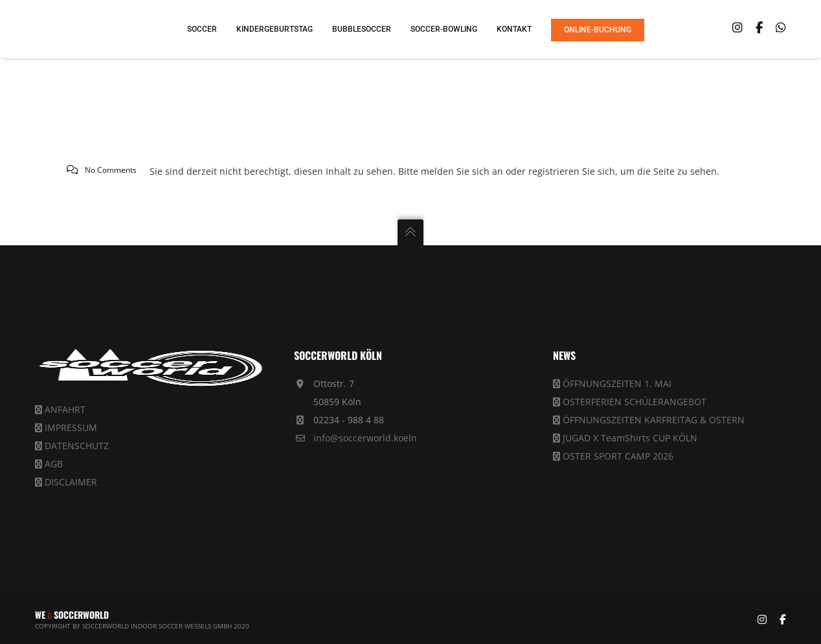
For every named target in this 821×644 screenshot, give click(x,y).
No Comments (111, 170)
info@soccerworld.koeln (365, 438)
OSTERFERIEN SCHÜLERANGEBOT (635, 402)
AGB (54, 464)
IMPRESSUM (71, 427)
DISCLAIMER (71, 482)
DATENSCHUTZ (77, 446)
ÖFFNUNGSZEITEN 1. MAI (617, 383)
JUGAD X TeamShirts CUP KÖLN (630, 438)
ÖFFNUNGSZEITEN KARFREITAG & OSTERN (654, 420)
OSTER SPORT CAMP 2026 (618, 456)
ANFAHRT (65, 409)
